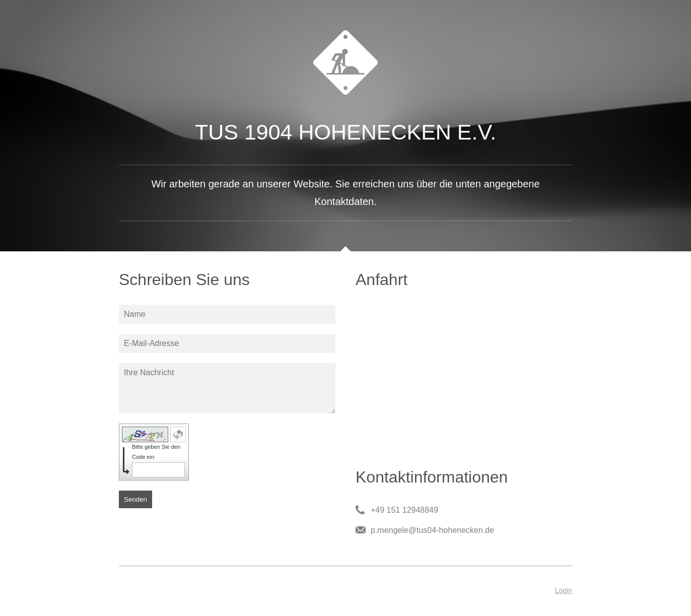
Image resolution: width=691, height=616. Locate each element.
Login (564, 590)
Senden (135, 499)
